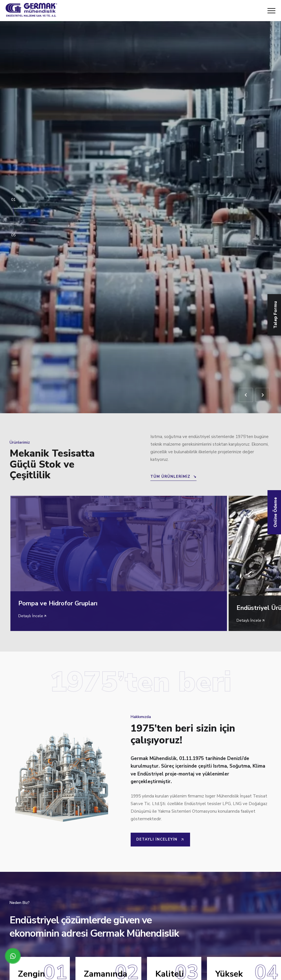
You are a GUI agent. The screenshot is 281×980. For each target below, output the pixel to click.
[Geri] (246, 395)
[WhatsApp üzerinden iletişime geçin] (13, 956)
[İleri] (263, 395)
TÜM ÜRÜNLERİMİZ (173, 477)
